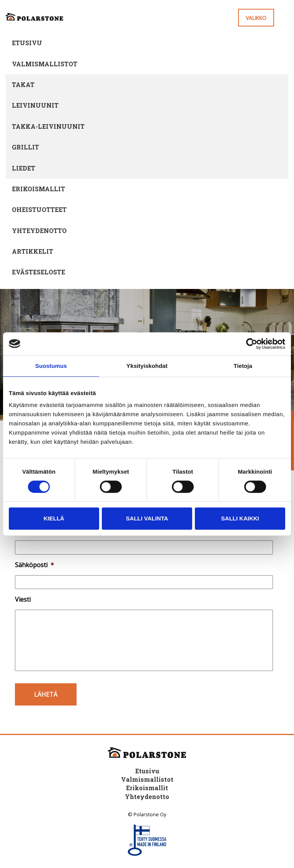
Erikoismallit (38, 189)
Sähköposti (34, 565)
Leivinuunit (35, 105)
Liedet (24, 168)
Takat (23, 85)
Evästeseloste (38, 272)
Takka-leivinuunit (48, 126)
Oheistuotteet (39, 209)
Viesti (23, 600)
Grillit (25, 147)
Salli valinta (147, 518)
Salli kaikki (240, 518)
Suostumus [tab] (51, 366)
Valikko (256, 18)
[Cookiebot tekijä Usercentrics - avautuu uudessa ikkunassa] (252, 344)
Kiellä (54, 518)
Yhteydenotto (39, 231)
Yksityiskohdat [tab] (147, 366)
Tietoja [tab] (243, 366)
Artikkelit (33, 251)
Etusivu (27, 43)
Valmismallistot (45, 64)
